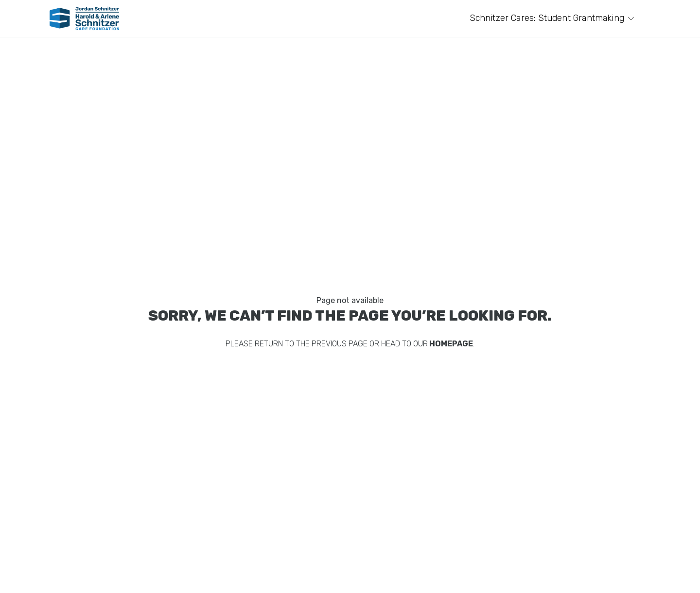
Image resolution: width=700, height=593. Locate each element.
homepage (450, 344)
